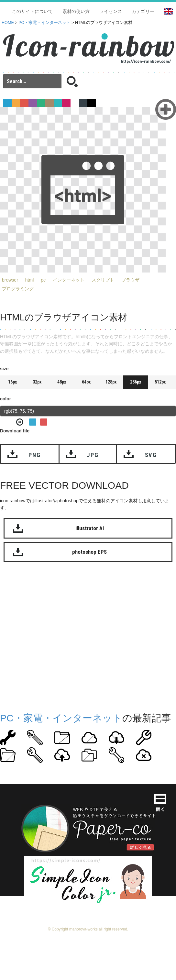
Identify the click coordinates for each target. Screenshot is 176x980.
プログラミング (18, 289)
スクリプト (103, 280)
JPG (93, 455)
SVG (151, 455)
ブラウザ (130, 280)
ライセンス (111, 11)
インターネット (69, 280)
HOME (8, 23)
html (29, 280)
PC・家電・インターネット (44, 23)
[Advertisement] (61, 636)
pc (43, 280)
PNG (34, 455)
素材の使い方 (76, 11)
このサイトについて (32, 11)
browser (10, 280)
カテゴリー (143, 11)
